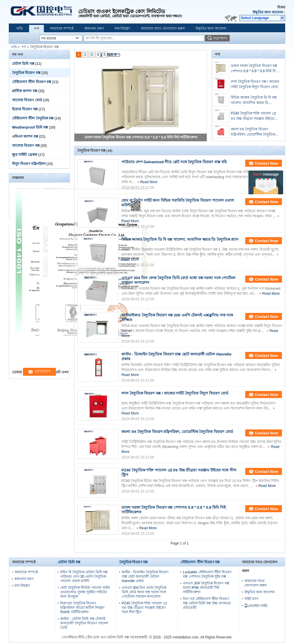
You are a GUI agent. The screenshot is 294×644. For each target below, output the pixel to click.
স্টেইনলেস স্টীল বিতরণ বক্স (32, 82)
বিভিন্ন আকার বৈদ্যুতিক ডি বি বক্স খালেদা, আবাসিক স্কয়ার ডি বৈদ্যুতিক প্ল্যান (254, 100)
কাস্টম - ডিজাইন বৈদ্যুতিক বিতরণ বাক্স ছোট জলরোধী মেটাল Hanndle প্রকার (145, 576)
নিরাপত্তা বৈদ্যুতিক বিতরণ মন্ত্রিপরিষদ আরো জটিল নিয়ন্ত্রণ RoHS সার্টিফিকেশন (82, 608)
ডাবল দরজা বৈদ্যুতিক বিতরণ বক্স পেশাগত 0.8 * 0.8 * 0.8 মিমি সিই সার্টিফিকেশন (141, 137)
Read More (149, 182)
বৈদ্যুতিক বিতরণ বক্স (26, 73)
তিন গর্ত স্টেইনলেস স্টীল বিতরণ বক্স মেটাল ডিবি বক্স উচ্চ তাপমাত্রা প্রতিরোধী (207, 603)
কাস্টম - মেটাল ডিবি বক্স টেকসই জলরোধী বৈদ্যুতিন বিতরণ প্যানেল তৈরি (84, 623)
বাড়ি (20, 28)
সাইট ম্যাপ (251, 599)
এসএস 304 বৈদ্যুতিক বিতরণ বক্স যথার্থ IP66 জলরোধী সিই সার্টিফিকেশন (206, 588)
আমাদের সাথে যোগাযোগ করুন (163, 28)
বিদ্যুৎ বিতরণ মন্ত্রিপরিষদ (29, 164)
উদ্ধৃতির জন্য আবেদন (268, 12)
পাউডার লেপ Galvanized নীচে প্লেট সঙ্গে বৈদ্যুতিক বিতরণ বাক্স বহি (174, 162)
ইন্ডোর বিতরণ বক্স (25, 109)
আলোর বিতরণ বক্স (26, 146)
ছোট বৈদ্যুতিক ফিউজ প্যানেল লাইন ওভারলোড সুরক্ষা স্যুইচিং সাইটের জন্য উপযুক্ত (85, 592)
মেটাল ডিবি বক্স (23, 64)
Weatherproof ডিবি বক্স (30, 127)
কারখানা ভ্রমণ (94, 28)
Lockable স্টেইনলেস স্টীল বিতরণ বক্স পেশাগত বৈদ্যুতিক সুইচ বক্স (207, 574)
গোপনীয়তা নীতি (73, 637)
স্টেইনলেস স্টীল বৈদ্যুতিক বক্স (33, 118)
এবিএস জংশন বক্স (25, 136)
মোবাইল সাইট (256, 606)
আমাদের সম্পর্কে (62, 28)
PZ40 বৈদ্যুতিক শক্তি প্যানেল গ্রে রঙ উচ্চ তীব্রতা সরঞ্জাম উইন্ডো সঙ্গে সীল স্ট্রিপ (253, 116)
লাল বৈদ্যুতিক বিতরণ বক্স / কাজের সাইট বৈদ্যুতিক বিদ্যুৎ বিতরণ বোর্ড (255, 84)
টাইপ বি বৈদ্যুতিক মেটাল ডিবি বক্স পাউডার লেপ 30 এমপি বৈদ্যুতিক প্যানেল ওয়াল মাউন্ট (84, 576)
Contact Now (267, 163)
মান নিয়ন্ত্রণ (122, 28)
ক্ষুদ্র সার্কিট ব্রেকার (25, 155)
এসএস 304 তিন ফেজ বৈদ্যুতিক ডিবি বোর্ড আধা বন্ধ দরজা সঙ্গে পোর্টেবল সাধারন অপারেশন (144, 592)
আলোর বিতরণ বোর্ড (27, 100)
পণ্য (36, 28)
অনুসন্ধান (220, 38)
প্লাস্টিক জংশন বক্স (25, 91)
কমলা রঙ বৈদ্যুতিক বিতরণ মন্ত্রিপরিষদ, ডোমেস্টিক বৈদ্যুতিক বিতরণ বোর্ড (253, 132)
